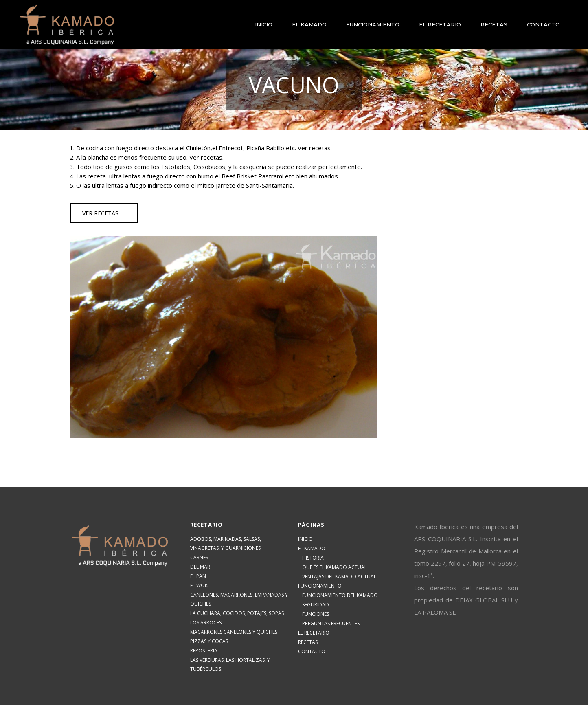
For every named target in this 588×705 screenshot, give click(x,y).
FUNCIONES (316, 614)
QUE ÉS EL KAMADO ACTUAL (335, 567)
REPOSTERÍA (204, 651)
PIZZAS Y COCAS (209, 641)
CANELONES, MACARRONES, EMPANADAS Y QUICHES (239, 599)
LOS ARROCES (206, 623)
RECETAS (308, 642)
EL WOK (199, 585)
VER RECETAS (100, 213)
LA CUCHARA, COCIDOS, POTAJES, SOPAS (237, 613)
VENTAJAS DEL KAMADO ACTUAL (339, 577)
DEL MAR (200, 567)
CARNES (199, 557)
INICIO (305, 539)
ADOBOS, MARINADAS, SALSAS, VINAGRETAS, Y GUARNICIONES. (226, 544)
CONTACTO (312, 651)
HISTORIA (313, 558)
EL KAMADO (312, 548)
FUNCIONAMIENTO (320, 586)
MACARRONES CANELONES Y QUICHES (234, 632)
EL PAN (198, 576)
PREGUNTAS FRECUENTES (331, 623)
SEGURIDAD (316, 605)
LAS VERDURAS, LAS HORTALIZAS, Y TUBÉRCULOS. (230, 664)
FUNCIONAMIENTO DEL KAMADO (340, 595)
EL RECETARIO (314, 633)
